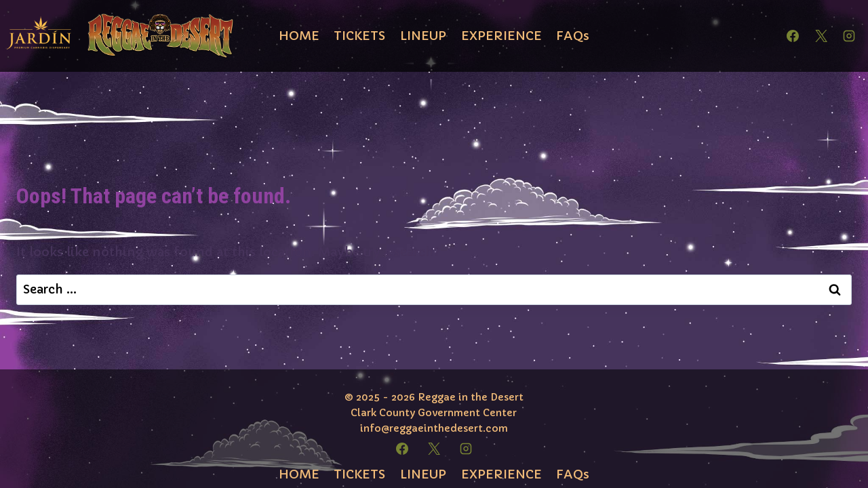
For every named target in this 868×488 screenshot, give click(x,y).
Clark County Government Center (434, 413)
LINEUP (423, 36)
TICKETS (359, 36)
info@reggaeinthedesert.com (434, 428)
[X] (821, 36)
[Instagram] (849, 36)
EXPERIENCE (501, 36)
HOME (299, 36)
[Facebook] (793, 36)
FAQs (573, 36)
